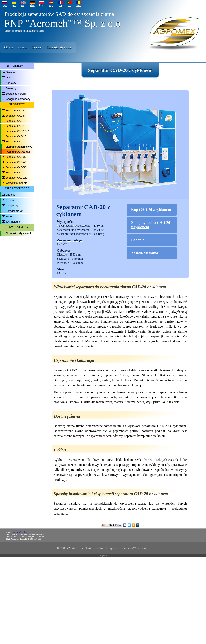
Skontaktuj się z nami (59, 47)
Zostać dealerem (16, 94)
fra (60, 5)
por (70, 5)
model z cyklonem (20, 152)
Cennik (10, 200)
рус (5, 5)
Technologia (13, 222)
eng (23, 5)
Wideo (9, 216)
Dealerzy (37, 47)
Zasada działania (145, 253)
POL (42, 5)
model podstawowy (21, 147)
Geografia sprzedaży (18, 99)
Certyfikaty (12, 205)
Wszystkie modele (16, 183)
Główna (9, 47)
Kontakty (23, 47)
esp (51, 5)
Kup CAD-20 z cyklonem (151, 210)
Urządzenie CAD (16, 211)
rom (79, 5)
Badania (11, 195)
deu (32, 5)
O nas (9, 78)
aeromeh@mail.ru (20, 532)
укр (14, 5)
